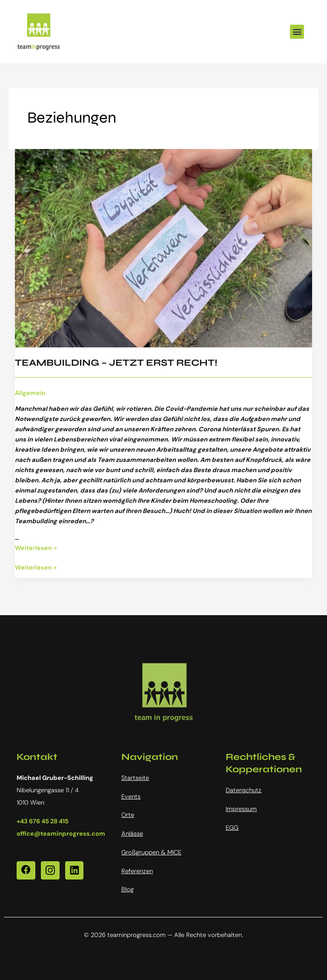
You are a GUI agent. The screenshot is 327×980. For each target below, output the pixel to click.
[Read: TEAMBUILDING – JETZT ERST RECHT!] (164, 248)
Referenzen (137, 871)
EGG (232, 828)
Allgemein (30, 393)
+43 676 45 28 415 (43, 821)
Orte (128, 815)
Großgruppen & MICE (151, 852)
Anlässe (132, 834)
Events (131, 797)
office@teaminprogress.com (61, 834)
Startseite (135, 778)
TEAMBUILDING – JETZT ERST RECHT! (116, 363)
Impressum (241, 809)
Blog (128, 890)
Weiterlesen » (36, 548)
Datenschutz (244, 790)
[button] (297, 32)
